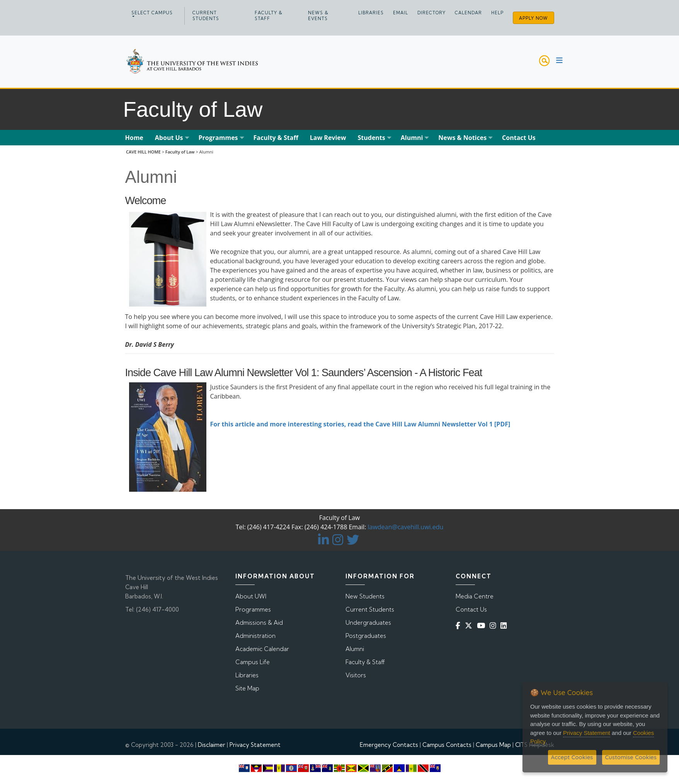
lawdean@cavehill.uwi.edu (406, 527)
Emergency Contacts (389, 745)
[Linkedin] (505, 626)
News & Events (318, 16)
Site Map (247, 688)
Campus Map (493, 745)
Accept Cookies (572, 757)
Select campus (152, 13)
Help (497, 13)
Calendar (468, 13)
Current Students (206, 16)
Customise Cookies (631, 757)
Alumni (355, 649)
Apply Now (533, 18)
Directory (431, 13)
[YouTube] (482, 626)
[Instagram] (494, 626)
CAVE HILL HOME (143, 152)
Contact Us (471, 609)
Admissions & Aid (259, 623)
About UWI (251, 596)
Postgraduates (366, 636)
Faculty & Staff (269, 16)
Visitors (356, 675)
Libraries (371, 13)
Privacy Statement (255, 745)
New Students (365, 596)
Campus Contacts (447, 745)
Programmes (253, 609)
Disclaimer (212, 745)
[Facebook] (459, 626)
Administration (255, 636)
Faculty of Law (180, 152)
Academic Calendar (262, 649)
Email (401, 13)
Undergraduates (368, 623)
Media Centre (475, 596)
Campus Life (253, 662)
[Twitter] (470, 626)
